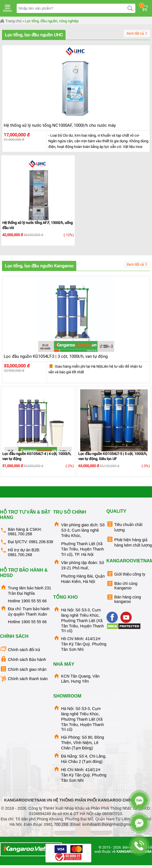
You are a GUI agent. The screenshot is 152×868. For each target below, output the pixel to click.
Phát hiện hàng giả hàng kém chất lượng (129, 542)
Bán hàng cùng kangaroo (124, 599)
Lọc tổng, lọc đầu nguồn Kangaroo (39, 266)
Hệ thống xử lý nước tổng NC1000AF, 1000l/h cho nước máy (60, 125)
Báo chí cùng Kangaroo (122, 585)
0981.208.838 (41, 542)
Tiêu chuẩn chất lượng (125, 526)
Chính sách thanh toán (24, 679)
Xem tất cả (138, 34)
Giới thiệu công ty (126, 574)
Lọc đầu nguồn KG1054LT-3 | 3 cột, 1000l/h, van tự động (56, 356)
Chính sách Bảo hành (23, 659)
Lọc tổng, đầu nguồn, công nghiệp (52, 21)
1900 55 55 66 (34, 601)
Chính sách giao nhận (23, 669)
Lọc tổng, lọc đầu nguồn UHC (34, 35)
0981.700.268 (20, 534)
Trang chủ (11, 21)
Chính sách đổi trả (20, 649)
